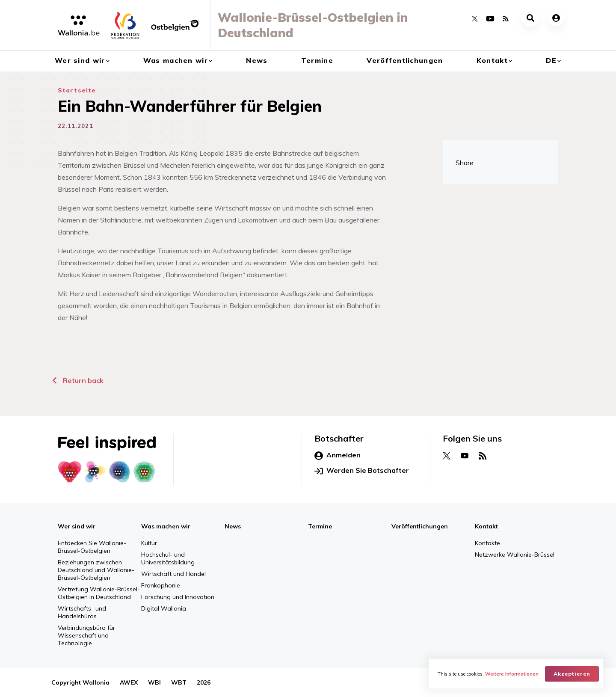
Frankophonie (161, 585)
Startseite (77, 90)
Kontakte (487, 543)
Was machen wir (176, 60)
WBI (154, 682)
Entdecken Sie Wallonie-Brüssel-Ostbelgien (92, 547)
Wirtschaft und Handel (173, 574)
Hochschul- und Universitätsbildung (168, 558)
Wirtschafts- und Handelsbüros (82, 612)
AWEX (129, 682)
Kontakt (492, 60)
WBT (179, 682)
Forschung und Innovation (178, 597)
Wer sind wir (80, 60)
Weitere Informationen (512, 674)
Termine (317, 60)
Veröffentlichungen (405, 60)
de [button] (551, 60)
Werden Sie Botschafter (362, 471)
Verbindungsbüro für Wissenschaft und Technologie (86, 635)
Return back (77, 380)
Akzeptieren (572, 674)
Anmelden (338, 455)
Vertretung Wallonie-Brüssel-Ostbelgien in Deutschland (99, 593)
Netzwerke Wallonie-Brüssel (515, 555)
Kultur (149, 543)
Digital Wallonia (164, 608)
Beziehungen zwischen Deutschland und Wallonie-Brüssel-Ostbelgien (96, 570)
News (257, 60)
